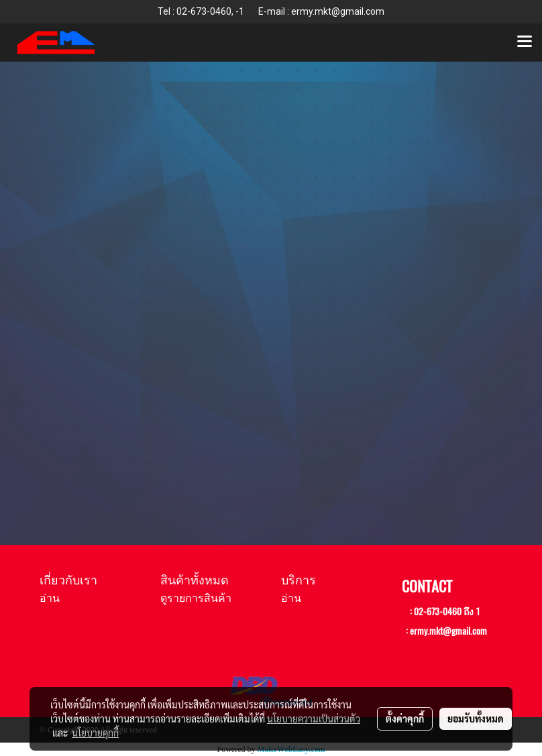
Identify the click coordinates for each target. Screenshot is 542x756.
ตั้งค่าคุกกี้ (405, 718)
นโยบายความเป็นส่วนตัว (314, 718)
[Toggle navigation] (525, 42)
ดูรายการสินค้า (196, 598)
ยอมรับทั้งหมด (476, 718)
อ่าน (50, 598)
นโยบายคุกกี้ (95, 733)
